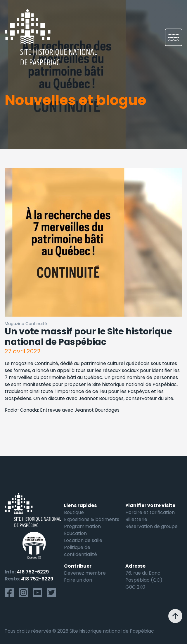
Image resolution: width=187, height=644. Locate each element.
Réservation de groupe (151, 526)
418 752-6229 (33, 572)
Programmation (82, 526)
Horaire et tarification (150, 512)
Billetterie (136, 519)
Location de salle (83, 540)
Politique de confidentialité (80, 551)
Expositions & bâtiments (92, 519)
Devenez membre (85, 573)
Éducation (75, 533)
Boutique (74, 512)
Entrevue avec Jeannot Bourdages (80, 410)
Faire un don (78, 580)
